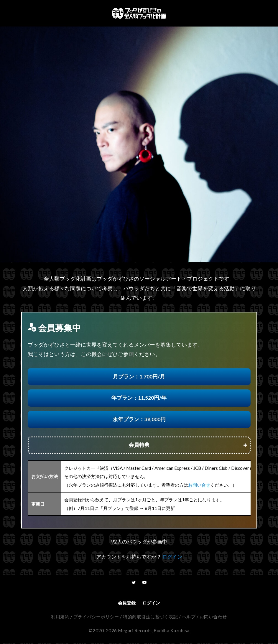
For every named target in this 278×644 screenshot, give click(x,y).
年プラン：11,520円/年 (139, 398)
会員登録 (127, 603)
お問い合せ (199, 485)
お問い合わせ (213, 617)
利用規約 (60, 617)
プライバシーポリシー (96, 617)
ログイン (172, 557)
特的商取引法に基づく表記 (150, 617)
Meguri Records (135, 631)
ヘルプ (189, 617)
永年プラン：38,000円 (139, 419)
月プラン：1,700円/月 (139, 377)
